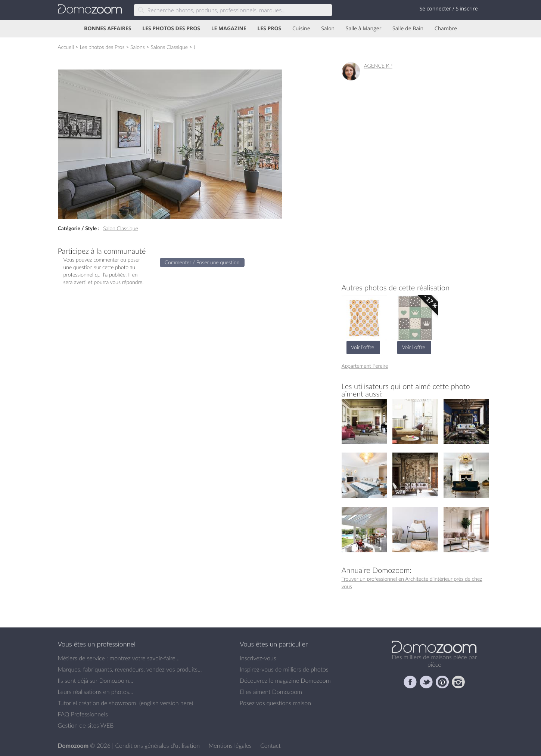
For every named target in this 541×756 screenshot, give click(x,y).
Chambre (446, 29)
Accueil (66, 47)
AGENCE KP (378, 66)
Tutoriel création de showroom (97, 703)
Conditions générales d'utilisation (158, 746)
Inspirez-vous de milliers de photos (284, 669)
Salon (328, 29)
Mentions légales (231, 746)
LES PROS (269, 29)
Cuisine (301, 29)
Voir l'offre (363, 347)
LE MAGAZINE (229, 29)
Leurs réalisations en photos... (96, 692)
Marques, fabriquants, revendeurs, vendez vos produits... (130, 669)
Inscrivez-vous (258, 658)
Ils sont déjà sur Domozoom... (96, 681)
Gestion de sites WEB (86, 725)
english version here (166, 703)
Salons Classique (169, 47)
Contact (270, 746)
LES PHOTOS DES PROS (171, 29)
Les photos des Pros (102, 47)
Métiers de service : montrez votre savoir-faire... (119, 658)
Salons (138, 47)
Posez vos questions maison (275, 703)
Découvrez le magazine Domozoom (285, 681)
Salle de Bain (408, 29)
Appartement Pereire (365, 366)
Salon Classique (121, 228)
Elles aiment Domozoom (271, 692)
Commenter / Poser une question (202, 262)
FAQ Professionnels (83, 714)
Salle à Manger (364, 29)
